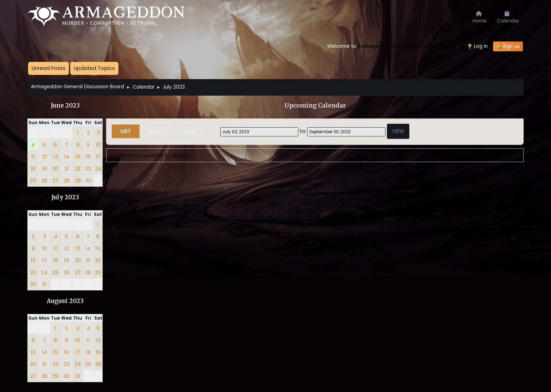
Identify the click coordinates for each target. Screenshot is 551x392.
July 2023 (65, 197)
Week (190, 131)
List (126, 131)
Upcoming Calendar (315, 106)
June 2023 (65, 106)
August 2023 (65, 301)
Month (157, 131)
